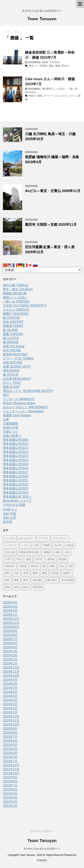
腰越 (58, 66)
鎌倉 (31, 66)
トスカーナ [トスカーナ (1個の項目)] (11, 545)
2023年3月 (10, 753)
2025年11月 (11, 623)
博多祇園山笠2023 (16, 488)
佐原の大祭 (11, 428)
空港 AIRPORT (13, 322)
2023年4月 (10, 749)
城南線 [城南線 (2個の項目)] (47, 552)
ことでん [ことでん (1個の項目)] (10, 538)
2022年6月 (10, 790)
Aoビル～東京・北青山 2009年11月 (53, 191)
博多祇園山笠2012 (16, 452)
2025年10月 (11, 627)
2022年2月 (10, 806)
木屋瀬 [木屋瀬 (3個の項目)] (23, 566)
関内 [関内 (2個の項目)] (16, 587)
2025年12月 (11, 619)
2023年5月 (10, 745)
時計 (6, 395)
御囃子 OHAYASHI (16, 314)
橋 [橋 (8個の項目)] (44, 566)
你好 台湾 (9, 518)
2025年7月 (10, 639)
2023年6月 (10, 741)
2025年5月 (10, 647)
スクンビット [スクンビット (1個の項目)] (60, 538)
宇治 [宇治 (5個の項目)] (19, 559)
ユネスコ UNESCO (16, 310)
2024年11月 (11, 672)
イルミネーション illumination (23, 411)
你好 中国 (9, 514)
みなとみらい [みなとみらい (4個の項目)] (26, 538)
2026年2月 (10, 611)
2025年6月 (10, 643)
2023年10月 (11, 724)
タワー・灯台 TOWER (18, 358)
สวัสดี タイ (10, 509)
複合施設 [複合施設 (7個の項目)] (38, 580)
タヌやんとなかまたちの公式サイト (42, 849)
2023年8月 (10, 733)
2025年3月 (10, 655)
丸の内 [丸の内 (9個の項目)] (58, 545)
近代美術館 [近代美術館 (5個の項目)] (68, 580)
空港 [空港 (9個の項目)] (16, 573)
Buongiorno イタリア (17, 501)
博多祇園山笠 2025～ (18, 497)
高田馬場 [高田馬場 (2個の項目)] (38, 587)
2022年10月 (11, 773)
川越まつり (11, 432)
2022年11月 (11, 769)
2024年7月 (10, 688)
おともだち (61, 96)
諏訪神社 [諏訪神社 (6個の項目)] (52, 580)
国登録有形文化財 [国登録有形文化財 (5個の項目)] (29, 552)
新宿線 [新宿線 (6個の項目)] (63, 559)
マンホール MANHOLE (19, 399)
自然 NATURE (13, 362)
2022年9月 (10, 777)
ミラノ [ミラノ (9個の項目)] (25, 545)
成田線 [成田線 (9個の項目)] (51, 559)
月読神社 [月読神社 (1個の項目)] (10, 566)
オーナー (49, 96)
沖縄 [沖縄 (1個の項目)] (52, 566)
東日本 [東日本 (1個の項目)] (35, 566)
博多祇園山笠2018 (16, 476)
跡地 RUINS (11, 371)
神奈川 (65, 66)
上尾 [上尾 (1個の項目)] (36, 545)
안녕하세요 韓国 (14, 505)
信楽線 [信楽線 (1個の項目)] (70, 545)
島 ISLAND (10, 330)
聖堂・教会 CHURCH (18, 289)
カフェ (73, 96)
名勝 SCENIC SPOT (17, 367)
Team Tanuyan (42, 19)
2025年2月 (10, 659)
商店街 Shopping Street (19, 403)
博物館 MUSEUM (15, 293)
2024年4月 (10, 700)
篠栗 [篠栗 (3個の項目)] (35, 573)
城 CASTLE (11, 338)
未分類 (8, 522)
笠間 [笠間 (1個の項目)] (26, 573)
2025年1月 (10, 663)
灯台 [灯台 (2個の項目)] (61, 566)
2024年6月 (10, 692)
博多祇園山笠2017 (16, 472)
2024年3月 (10, 704)
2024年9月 (10, 680)
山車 (6, 419)
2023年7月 (10, 737)
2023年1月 (10, 761)
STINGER (42, 860)
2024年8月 (10, 684)
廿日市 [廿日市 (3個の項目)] (39, 559)
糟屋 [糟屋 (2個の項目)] (45, 573)
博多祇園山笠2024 (16, 493)
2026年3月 (10, 607)
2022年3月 (10, 802)
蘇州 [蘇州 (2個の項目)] (26, 580)
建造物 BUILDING (15, 354)
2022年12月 (11, 765)
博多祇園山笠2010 (16, 444)
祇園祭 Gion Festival (17, 415)
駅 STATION (53, 62)
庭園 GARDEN (13, 334)
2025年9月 (10, 631)
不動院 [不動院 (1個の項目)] (46, 545)
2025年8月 (10, 635)
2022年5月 (10, 794)
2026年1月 (10, 615)
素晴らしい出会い (56, 89)
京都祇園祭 (11, 423)
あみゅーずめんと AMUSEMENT (26, 407)
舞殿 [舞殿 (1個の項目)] (16, 580)
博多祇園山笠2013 (16, 456)
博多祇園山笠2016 (16, 468)
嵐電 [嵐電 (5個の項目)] (28, 559)
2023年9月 (10, 729)
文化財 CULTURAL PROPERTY (25, 306)
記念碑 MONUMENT (17, 379)
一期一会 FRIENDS (16, 301)
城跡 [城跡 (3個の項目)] (58, 552)
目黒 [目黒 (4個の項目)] (71, 566)
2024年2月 (10, 708)
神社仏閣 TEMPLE (16, 285)
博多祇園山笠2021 (16, 480)
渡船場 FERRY (13, 326)
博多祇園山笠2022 (16, 484)
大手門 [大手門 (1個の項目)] (8, 559)
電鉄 (51, 66)
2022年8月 (10, 781)
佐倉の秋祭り (12, 436)
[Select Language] (42, 270)
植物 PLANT (11, 387)
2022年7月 (10, 785)
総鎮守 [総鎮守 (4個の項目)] (67, 573)
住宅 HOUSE (12, 350)
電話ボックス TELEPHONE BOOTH (28, 391)
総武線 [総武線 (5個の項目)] (55, 573)
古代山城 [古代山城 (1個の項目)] (10, 552)
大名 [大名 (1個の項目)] (67, 552)
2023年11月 (11, 720)
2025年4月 (10, 651)
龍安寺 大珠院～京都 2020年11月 (51, 225)
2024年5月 (10, 696)
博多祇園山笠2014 (16, 460)
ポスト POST (12, 383)
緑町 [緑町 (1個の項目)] (7, 580)
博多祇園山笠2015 (16, 464)
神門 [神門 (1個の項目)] (7, 573)
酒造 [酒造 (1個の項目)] (7, 587)
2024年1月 (10, 712)
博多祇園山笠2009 (16, 440)
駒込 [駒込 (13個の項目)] (26, 587)
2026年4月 (10, 603)
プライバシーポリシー (42, 831)
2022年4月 (10, 798)
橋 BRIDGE (11, 342)
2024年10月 (11, 676)
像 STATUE (11, 375)
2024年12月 (11, 668)
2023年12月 (11, 716)
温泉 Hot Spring (14, 346)
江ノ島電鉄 (41, 66)
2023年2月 (10, 757)
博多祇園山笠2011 (16, 448)
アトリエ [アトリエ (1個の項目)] (43, 538)
